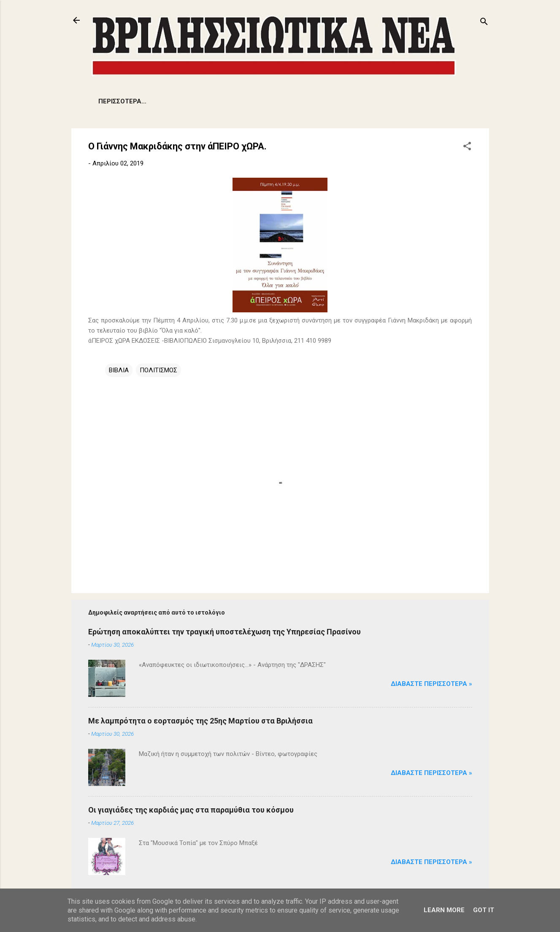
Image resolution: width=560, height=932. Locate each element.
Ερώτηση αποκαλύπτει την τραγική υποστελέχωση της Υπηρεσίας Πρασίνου (225, 632)
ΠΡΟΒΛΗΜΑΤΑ (164, 101)
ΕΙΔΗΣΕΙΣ (112, 101)
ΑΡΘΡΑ (316, 101)
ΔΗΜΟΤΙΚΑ (219, 101)
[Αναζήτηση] (484, 23)
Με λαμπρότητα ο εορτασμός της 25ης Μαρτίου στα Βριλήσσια (200, 721)
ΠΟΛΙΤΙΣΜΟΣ (361, 101)
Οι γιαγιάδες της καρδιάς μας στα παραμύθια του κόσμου (191, 810)
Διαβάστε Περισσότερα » (431, 684)
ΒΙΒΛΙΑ (119, 370)
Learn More (444, 910)
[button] (467, 148)
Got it (484, 910)
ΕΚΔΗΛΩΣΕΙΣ (270, 101)
